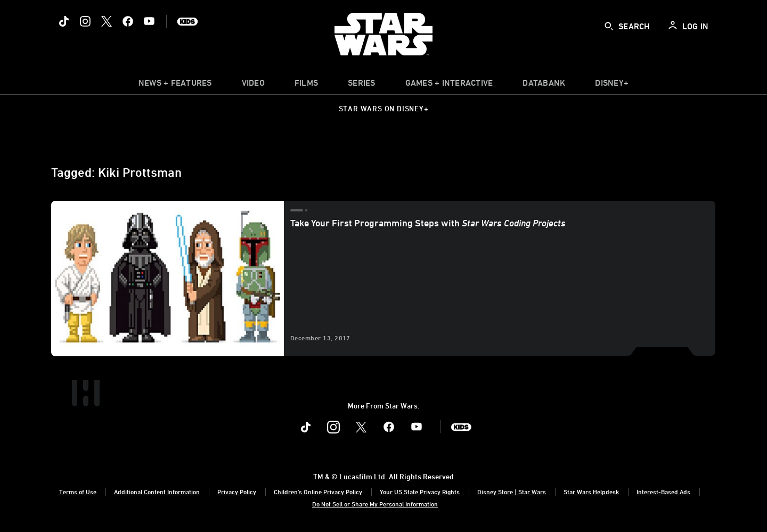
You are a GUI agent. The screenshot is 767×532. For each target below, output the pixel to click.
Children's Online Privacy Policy (318, 492)
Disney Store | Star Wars (512, 492)
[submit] (609, 26)
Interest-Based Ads (663, 492)
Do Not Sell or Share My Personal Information (375, 504)
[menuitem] (253, 85)
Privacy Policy (237, 492)
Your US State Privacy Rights (420, 492)
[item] (175, 85)
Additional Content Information (157, 492)
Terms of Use (78, 492)
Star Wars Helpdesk (591, 492)
